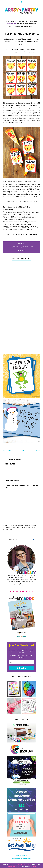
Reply (34, 469)
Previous (7, 451)
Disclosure (11, 24)
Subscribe (22, 668)
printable (17, 247)
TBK (35, 867)
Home (23, 451)
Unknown (9, 481)
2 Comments (21, 243)
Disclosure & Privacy (22, 858)
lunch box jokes (29, 103)
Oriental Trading (18, 49)
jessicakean (10, 460)
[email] (21, 662)
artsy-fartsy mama (24, 865)
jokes (10, 247)
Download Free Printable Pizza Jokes (22, 202)
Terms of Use (22, 856)
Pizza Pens (24, 187)
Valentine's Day (29, 247)
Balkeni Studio (13, 867)
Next (38, 451)
